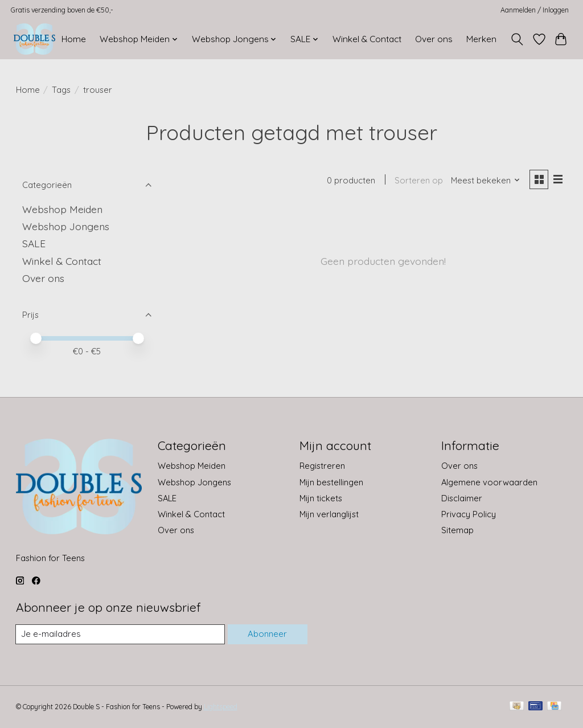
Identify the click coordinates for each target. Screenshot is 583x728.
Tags (61, 90)
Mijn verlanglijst (329, 514)
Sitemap (457, 530)
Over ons (434, 39)
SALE (34, 243)
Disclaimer (462, 498)
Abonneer (267, 634)
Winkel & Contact (367, 39)
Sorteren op (418, 181)
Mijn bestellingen (331, 482)
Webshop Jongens (66, 226)
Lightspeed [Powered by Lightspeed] (221, 707)
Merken (481, 39)
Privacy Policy (469, 514)
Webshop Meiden (62, 209)
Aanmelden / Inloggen (535, 10)
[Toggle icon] (517, 39)
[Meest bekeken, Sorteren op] (484, 181)
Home (74, 39)
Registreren (322, 466)
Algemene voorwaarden (489, 482)
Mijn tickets (321, 498)
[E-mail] (120, 635)
